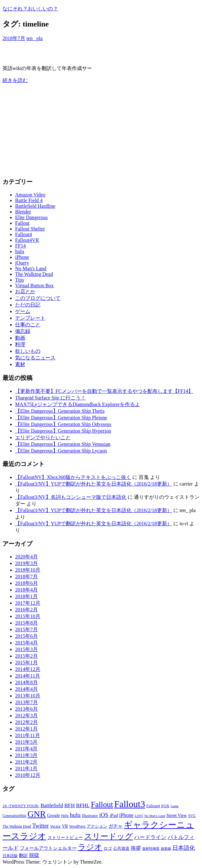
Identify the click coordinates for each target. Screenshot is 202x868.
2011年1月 (26, 769)
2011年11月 (28, 735)
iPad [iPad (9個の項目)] (114, 815)
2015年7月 (26, 629)
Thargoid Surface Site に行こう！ (50, 398)
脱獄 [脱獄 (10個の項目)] (34, 855)
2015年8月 (26, 623)
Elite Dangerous (32, 217)
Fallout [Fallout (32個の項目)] (102, 804)
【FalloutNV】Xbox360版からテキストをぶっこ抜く (73, 477)
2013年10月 (28, 696)
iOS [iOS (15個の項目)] (104, 815)
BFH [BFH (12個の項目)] (69, 805)
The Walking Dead (34, 274)
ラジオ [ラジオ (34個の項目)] (90, 847)
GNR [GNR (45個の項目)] (37, 814)
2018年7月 (26, 577)
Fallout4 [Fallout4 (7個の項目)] (153, 806)
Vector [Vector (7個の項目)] (55, 826)
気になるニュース (35, 358)
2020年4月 (26, 557)
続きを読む (15, 80)
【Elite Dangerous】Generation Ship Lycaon (61, 451)
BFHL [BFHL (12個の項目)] (83, 805)
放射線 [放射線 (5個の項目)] (166, 849)
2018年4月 (26, 590)
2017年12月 (28, 603)
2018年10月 (28, 570)
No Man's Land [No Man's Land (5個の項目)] (155, 816)
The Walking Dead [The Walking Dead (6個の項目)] (17, 826)
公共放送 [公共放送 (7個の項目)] (121, 848)
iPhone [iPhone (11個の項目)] (126, 815)
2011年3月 (26, 755)
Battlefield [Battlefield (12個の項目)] (52, 805)
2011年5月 (26, 742)
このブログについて (38, 298)
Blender (23, 212)
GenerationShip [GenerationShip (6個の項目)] (14, 816)
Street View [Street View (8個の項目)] (177, 816)
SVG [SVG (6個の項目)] (192, 816)
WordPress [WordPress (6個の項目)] (78, 826)
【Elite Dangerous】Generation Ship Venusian (63, 444)
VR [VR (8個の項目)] (65, 826)
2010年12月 (28, 775)
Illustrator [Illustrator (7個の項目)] (90, 816)
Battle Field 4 (29, 200)
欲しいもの (28, 351)
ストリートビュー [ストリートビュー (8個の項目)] (65, 838)
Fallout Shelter (30, 229)
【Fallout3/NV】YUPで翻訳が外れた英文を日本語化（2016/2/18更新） (94, 484)
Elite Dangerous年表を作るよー (55, 53)
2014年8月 (26, 682)
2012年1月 (26, 729)
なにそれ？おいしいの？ (30, 9)
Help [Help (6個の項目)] (65, 816)
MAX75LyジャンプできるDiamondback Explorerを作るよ (78, 404)
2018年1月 (26, 596)
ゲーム (23, 311)
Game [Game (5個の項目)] (174, 806)
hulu (20, 251)
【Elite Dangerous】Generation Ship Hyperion (63, 431)
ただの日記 (28, 305)
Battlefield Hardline (35, 206)
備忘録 (23, 331)
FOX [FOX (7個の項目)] (165, 806)
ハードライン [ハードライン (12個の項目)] (150, 837)
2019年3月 (26, 563)
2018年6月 (26, 583)
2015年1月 (26, 663)
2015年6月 (26, 636)
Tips (20, 280)
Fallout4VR (27, 240)
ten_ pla (35, 38)
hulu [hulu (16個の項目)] (75, 815)
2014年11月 (28, 676)
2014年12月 (28, 669)
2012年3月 (26, 716)
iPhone (22, 257)
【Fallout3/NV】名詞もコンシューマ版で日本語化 (71, 497)
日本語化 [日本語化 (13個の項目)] (184, 848)
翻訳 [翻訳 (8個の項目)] (23, 856)
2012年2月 (26, 722)
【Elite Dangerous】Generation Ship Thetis (60, 411)
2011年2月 (26, 762)
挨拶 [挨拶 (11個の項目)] (136, 848)
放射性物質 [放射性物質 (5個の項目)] (151, 849)
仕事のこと (28, 325)
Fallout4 (23, 234)
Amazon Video (30, 195)
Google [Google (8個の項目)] (53, 816)
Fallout (22, 223)
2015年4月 (26, 643)
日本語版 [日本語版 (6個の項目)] (10, 856)
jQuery (22, 263)
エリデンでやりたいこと (43, 437)
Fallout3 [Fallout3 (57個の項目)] (130, 804)
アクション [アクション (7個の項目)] (97, 826)
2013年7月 (26, 702)
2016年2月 (26, 610)
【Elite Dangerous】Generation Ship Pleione (61, 418)
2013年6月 (26, 709)
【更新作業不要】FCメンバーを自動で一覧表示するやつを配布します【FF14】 (104, 391)
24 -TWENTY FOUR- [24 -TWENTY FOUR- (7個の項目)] (21, 806)
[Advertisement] (101, 128)
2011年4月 (26, 749)
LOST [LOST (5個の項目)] (139, 816)
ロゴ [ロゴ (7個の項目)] (108, 848)
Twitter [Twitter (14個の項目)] (40, 826)
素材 (20, 364)
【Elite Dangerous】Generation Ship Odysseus (63, 424)
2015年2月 (26, 656)
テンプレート (30, 318)
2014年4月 (26, 689)
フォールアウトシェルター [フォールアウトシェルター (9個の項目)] (48, 848)
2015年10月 (28, 616)
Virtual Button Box (35, 285)
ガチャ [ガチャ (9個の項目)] (115, 826)
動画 (20, 338)
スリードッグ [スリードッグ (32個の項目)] (109, 836)
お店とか (25, 291)
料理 (20, 344)
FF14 (20, 246)
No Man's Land (31, 268)
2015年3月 (26, 649)
